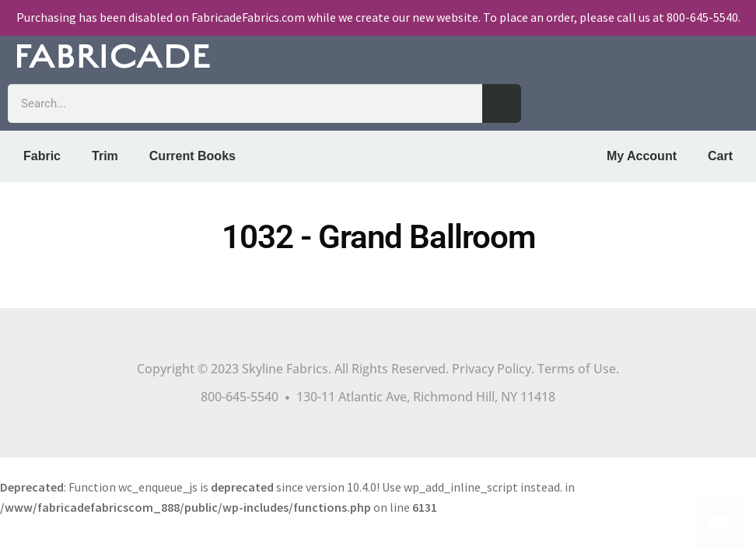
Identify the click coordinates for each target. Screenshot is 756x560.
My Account (642, 156)
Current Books (192, 156)
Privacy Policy (492, 369)
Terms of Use (577, 369)
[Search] (502, 103)
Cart (720, 156)
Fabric (42, 156)
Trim (105, 156)
